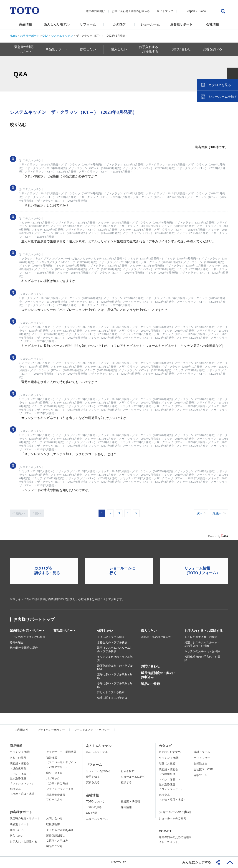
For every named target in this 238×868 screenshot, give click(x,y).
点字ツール (200, 775)
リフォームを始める (98, 771)
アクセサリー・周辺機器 (61, 752)
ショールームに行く (133, 777)
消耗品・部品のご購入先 (156, 637)
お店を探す (128, 771)
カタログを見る (220, 86)
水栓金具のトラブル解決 (112, 642)
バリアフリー (202, 758)
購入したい (149, 631)
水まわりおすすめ (170, 752)
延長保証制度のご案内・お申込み (158, 675)
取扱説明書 (53, 824)
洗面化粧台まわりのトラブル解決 (115, 667)
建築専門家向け (95, 11)
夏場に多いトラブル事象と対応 (115, 676)
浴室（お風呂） (19, 758)
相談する (126, 782)
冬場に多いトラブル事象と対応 (115, 685)
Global (202, 11)
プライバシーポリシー (51, 730)
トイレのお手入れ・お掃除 (201, 637)
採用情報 (126, 807)
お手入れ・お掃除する (23, 841)
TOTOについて (95, 801)
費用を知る (93, 777)
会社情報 (213, 24)
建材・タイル (54, 773)
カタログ (119, 24)
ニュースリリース (97, 819)
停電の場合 (17, 642)
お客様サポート (181, 24)
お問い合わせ (120, 11)
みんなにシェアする (197, 862)
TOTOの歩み (94, 807)
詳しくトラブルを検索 (111, 692)
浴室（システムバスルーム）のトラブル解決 (115, 650)
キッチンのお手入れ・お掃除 (202, 651)
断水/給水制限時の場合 (24, 648)
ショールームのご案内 (175, 812)
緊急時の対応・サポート (27, 631)
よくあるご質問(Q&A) (59, 830)
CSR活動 (92, 813)
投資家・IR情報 (130, 801)
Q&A (45, 36)
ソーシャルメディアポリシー (92, 730)
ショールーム (150, 24)
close (232, 74)
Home (13, 36)
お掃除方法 (200, 764)
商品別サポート (65, 631)
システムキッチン (62, 36)
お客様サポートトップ (34, 619)
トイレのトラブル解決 (111, 637)
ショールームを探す (223, 97)
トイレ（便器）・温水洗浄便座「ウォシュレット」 (22, 779)
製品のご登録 (150, 684)
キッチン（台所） (21, 752)
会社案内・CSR (203, 769)
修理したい (105, 631)
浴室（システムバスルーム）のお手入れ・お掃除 (202, 644)
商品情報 (25, 24)
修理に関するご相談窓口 (112, 698)
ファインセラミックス (60, 789)
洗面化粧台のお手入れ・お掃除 (202, 658)
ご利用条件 (21, 730)
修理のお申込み (140, 11)
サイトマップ (165, 11)
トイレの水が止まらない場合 (28, 637)
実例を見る (93, 782)
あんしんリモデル (57, 24)
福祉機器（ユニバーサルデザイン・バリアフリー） (61, 762)
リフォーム (88, 24)
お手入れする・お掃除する (204, 631)
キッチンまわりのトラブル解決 (115, 658)
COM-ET (165, 831)
